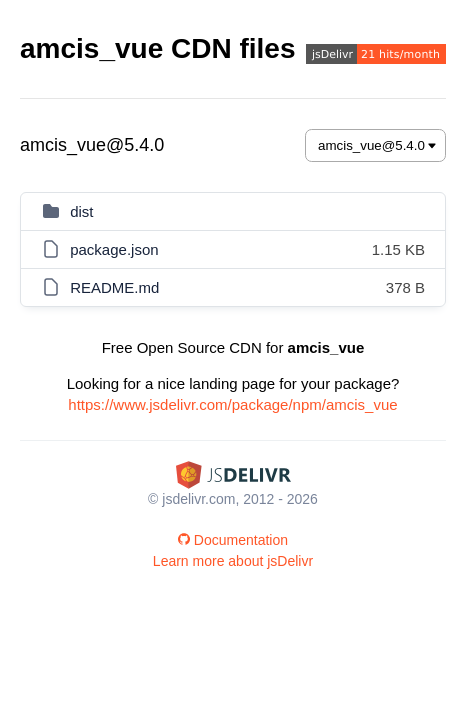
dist (81, 211)
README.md (114, 287)
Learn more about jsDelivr (233, 561)
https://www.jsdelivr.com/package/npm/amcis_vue (232, 404)
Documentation (233, 540)
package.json (114, 249)
